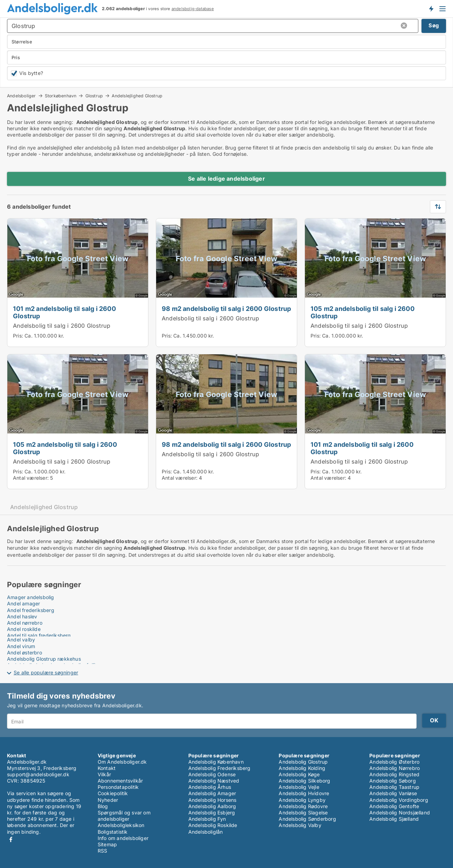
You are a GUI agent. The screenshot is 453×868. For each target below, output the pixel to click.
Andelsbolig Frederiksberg (219, 768)
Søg (434, 25)
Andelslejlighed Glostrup (137, 96)
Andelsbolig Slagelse (303, 813)
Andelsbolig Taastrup (394, 787)
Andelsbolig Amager (212, 793)
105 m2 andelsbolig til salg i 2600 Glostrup (363, 312)
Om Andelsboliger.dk (122, 762)
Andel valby (21, 640)
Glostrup (94, 96)
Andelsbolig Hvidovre (304, 793)
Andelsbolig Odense (212, 774)
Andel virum (21, 646)
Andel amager (23, 603)
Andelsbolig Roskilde (213, 825)
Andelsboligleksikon (121, 825)
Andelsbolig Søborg (393, 781)
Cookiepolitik (113, 793)
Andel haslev (22, 616)
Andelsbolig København (216, 762)
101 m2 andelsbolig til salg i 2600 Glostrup (64, 312)
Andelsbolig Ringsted (394, 774)
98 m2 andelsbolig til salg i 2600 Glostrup (226, 308)
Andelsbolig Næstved (214, 781)
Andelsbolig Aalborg (212, 806)
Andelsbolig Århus (210, 787)
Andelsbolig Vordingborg (399, 800)
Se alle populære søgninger (46, 672)
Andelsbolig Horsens (212, 800)
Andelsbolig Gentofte (394, 806)
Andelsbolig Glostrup (303, 762)
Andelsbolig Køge (299, 774)
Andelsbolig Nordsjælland (400, 813)
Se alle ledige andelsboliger (226, 179)
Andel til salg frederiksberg (39, 635)
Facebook (11, 839)
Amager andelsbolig (31, 597)
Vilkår (104, 774)
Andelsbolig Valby (300, 825)
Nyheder (108, 800)
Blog (103, 806)
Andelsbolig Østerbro (394, 762)
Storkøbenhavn (61, 96)
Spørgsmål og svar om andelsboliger (124, 816)
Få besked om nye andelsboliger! (431, 8)
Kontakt (107, 768)
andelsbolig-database (193, 9)
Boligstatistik (113, 832)
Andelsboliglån (206, 832)
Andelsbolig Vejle (299, 787)
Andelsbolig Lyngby (302, 800)
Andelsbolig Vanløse (393, 793)
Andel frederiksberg (31, 610)
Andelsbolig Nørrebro (395, 768)
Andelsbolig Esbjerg (212, 813)
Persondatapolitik (118, 787)
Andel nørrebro (25, 623)
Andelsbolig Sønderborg (307, 819)
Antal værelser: (31, 478)
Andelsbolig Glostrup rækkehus (44, 659)
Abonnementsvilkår (120, 781)
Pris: (19, 336)
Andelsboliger (22, 96)
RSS (103, 851)
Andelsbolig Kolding (302, 768)
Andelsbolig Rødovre (303, 806)
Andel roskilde (24, 629)
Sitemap (107, 844)
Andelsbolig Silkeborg (304, 781)
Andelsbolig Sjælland (394, 819)
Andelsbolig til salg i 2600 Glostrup (62, 326)
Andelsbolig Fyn (207, 819)
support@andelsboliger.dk (38, 774)
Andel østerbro (25, 652)
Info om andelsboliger (123, 838)
